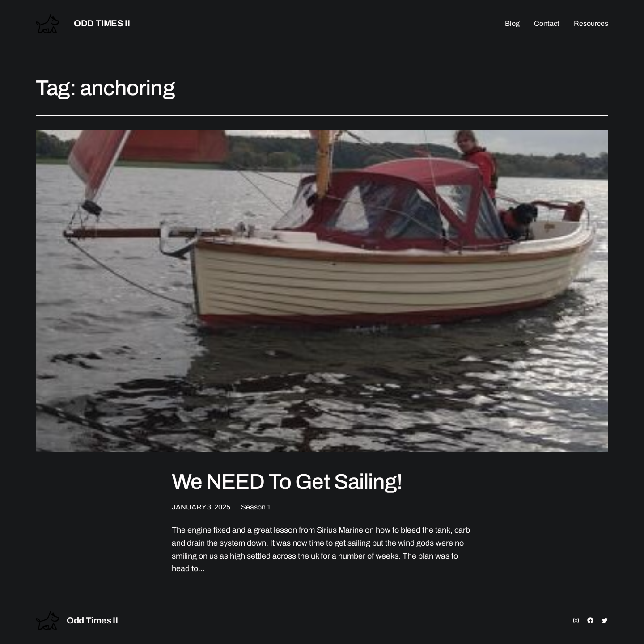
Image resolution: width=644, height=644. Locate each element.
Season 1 (256, 507)
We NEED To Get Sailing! (287, 482)
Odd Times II (102, 23)
